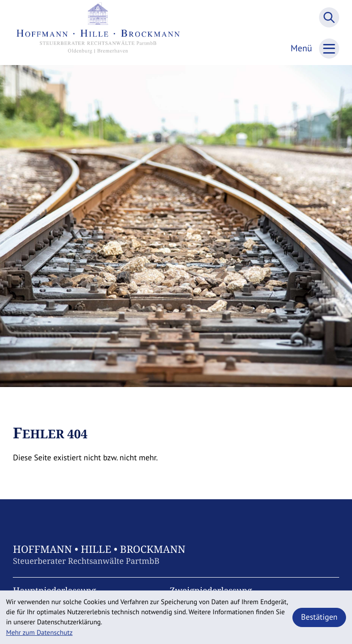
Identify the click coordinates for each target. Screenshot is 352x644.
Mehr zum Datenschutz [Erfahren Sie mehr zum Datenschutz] (39, 633)
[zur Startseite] (98, 33)
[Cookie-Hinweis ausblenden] (319, 617)
